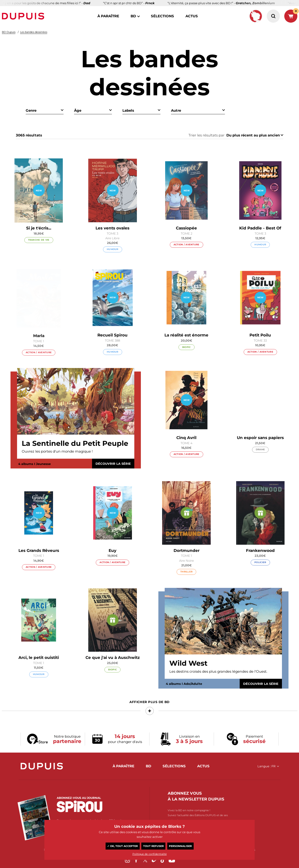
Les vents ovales (112, 228)
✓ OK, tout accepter (123, 846)
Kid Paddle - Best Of (260, 228)
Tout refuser (153, 846)
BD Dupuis (9, 32)
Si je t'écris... (39, 228)
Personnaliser (180, 846)
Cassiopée (186, 228)
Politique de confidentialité (150, 854)
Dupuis (24, 16)
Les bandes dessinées (34, 32)
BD (133, 16)
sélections (162, 16)
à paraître (108, 16)
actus (192, 16)
